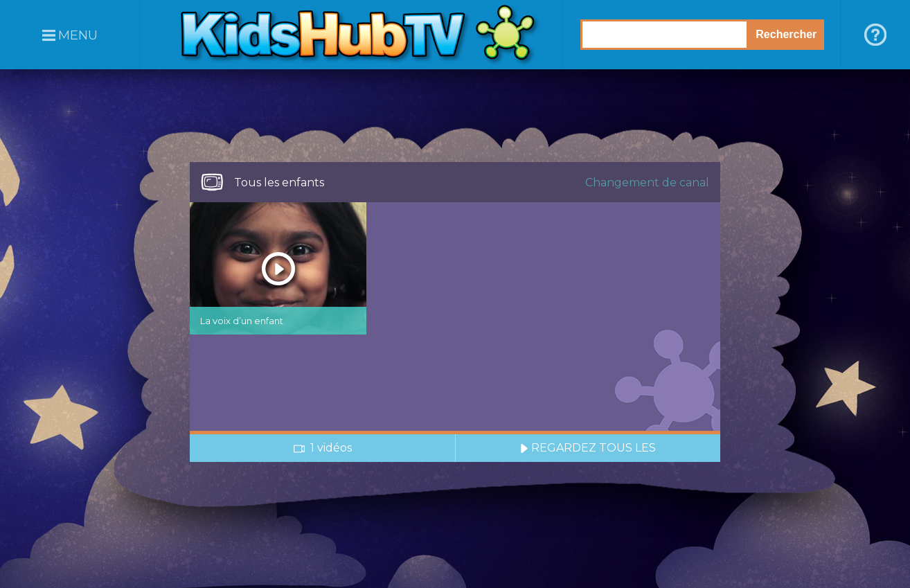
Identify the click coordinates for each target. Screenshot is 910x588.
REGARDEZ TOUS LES (588, 448)
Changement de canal (647, 182)
